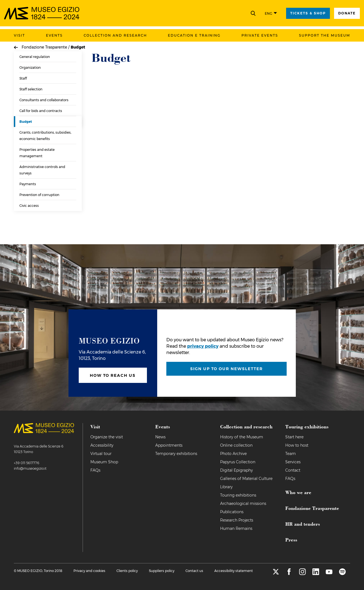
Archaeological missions (243, 503)
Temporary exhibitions (176, 454)
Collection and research (115, 35)
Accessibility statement (234, 571)
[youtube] (329, 574)
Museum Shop (104, 462)
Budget (78, 47)
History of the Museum (242, 437)
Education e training (194, 35)
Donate (347, 13)
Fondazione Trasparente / (46, 47)
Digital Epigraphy (236, 470)
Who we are (298, 492)
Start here (294, 437)
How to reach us (113, 375)
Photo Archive (233, 454)
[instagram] (302, 574)
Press (291, 540)
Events (54, 35)
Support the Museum (324, 35)
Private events (260, 35)
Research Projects (237, 520)
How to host (297, 445)
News (160, 437)
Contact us (194, 571)
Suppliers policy (162, 571)
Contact (293, 470)
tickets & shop (308, 13)
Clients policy (127, 571)
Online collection (236, 445)
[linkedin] (316, 574)
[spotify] (342, 574)
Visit (19, 35)
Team (291, 454)
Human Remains (236, 528)
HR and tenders (303, 524)
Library (226, 487)
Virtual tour (101, 454)
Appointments (169, 445)
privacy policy (203, 346)
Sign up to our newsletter (226, 369)
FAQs (95, 470)
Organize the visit (107, 437)
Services (293, 462)
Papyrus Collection (238, 462)
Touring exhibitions (238, 495)
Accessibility (102, 445)
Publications (232, 512)
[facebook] (289, 574)
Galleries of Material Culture (246, 479)
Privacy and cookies (89, 571)
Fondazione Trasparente (312, 508)
